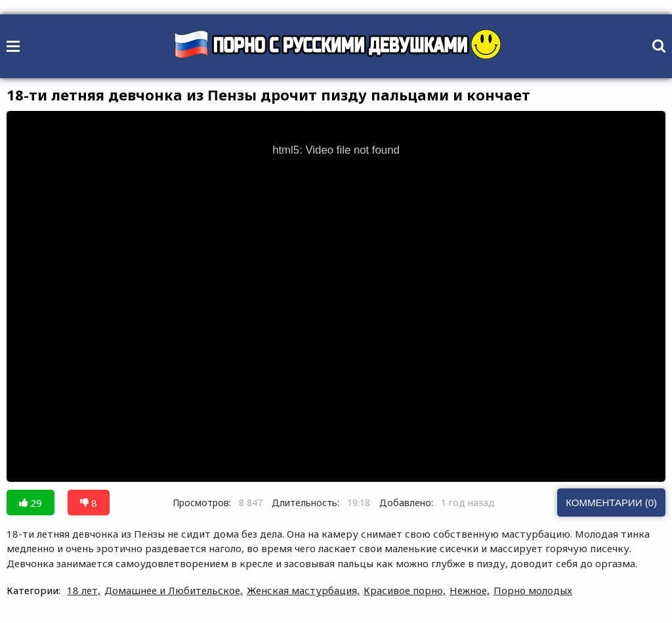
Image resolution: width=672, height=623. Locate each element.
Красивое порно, (405, 590)
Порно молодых (533, 590)
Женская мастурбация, (303, 590)
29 (31, 503)
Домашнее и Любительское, (174, 590)
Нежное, (470, 590)
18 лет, (84, 590)
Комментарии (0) (611, 503)
